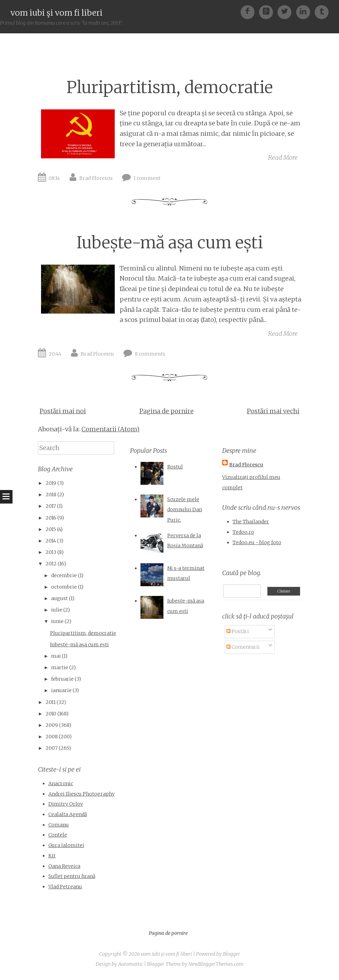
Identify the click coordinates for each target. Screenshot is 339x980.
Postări (238, 631)
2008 (52, 737)
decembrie (64, 575)
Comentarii (243, 647)
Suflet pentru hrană (72, 876)
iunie (57, 621)
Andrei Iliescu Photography (82, 794)
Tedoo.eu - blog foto (257, 542)
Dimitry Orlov (66, 804)
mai (56, 656)
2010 (51, 714)
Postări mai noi (63, 411)
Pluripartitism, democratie (170, 87)
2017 (51, 506)
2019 (51, 483)
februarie (62, 679)
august (59, 598)
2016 (51, 518)
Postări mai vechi (273, 411)
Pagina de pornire (167, 411)
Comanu (59, 825)
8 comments (150, 354)
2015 (51, 529)
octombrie (64, 587)
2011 (51, 702)
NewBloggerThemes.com (216, 964)
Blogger (232, 954)
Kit (52, 856)
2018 (51, 495)
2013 (51, 552)
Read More (283, 157)
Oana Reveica (64, 866)
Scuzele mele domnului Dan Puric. (185, 510)
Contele (58, 835)
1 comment (147, 178)
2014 (51, 541)
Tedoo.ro (243, 532)
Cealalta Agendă (68, 814)
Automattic (131, 964)
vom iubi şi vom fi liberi (56, 13)
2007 (52, 748)
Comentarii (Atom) (110, 429)
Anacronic (61, 783)
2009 (52, 725)
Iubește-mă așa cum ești (170, 243)
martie (60, 667)
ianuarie (61, 690)
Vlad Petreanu (65, 887)
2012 (51, 564)
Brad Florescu (96, 178)
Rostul (175, 467)
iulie (57, 610)
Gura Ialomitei (66, 845)
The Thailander (251, 522)
